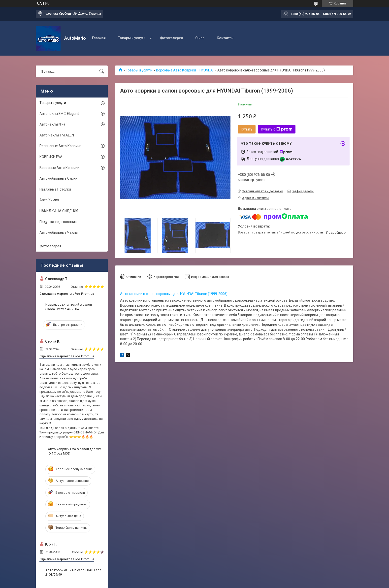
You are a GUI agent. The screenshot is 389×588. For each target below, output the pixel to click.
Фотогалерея (171, 38)
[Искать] (102, 71)
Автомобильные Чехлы (59, 232)
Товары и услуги (132, 38)
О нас (200, 38)
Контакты (225, 38)
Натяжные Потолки (55, 189)
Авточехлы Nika (52, 124)
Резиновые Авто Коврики (60, 146)
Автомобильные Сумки (58, 178)
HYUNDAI (207, 70)
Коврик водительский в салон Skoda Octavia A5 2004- (69, 307)
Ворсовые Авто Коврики (176, 70)
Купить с (277, 129)
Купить (247, 129)
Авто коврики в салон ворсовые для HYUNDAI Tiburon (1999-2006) (174, 294)
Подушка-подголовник (58, 222)
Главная (99, 38)
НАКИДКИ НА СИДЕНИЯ (59, 211)
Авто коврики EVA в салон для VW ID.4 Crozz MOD (74, 451)
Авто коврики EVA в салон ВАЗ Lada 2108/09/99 (73, 572)
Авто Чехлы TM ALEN (57, 135)
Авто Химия (49, 200)
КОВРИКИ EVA (51, 157)
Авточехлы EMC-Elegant (59, 114)
